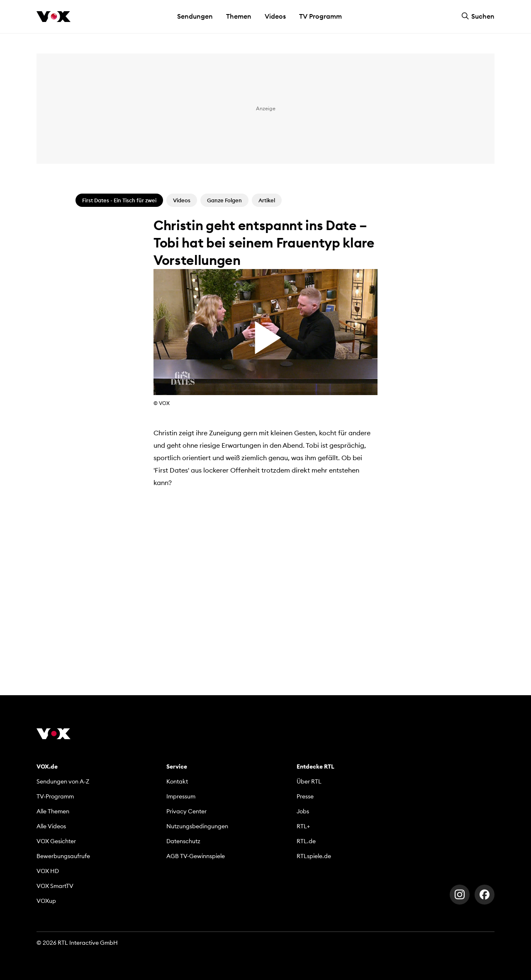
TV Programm (320, 16)
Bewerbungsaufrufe (63, 856)
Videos (275, 16)
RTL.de (306, 841)
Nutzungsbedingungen (197, 826)
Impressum (181, 796)
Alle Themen (53, 811)
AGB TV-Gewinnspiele (196, 856)
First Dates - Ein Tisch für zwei (119, 200)
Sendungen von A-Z (63, 781)
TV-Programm (55, 796)
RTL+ (303, 826)
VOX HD (48, 871)
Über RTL (309, 781)
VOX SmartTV (55, 886)
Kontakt (177, 781)
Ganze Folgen (224, 200)
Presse (305, 796)
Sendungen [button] (195, 16)
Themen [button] (239, 16)
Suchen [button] (478, 16)
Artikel (267, 200)
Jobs (303, 811)
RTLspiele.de (314, 856)
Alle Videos (51, 826)
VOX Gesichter (56, 841)
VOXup (46, 901)
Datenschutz (183, 841)
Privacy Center (186, 811)
